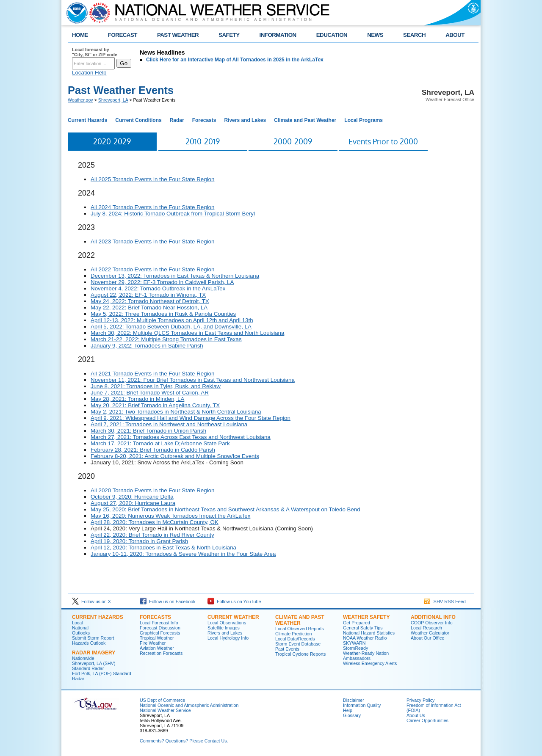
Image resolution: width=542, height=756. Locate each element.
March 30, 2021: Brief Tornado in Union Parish (148, 431)
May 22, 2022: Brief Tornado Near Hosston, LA (149, 308)
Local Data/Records (295, 639)
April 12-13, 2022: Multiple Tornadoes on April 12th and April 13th (172, 320)
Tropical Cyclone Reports (300, 654)
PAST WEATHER (178, 35)
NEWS (375, 35)
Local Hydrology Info (228, 638)
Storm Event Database (298, 644)
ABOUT (455, 35)
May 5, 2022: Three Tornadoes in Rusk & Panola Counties (163, 314)
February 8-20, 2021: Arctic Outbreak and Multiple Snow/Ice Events (175, 456)
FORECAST (123, 35)
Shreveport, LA (113, 100)
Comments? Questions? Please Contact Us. (184, 741)
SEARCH (414, 35)
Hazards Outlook (89, 643)
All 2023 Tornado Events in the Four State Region (152, 241)
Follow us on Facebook (168, 601)
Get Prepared (357, 623)
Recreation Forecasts (161, 653)
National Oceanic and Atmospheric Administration (189, 705)
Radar (177, 120)
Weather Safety (366, 617)
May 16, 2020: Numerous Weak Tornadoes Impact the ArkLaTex (170, 516)
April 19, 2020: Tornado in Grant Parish (139, 541)
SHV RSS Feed (445, 601)
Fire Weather (153, 643)
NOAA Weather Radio (365, 638)
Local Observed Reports (300, 629)
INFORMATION (278, 35)
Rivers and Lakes (245, 120)
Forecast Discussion (160, 628)
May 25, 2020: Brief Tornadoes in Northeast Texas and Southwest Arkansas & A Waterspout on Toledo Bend (225, 509)
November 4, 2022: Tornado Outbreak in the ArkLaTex (158, 288)
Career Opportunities (427, 720)
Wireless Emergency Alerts (370, 663)
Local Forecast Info (159, 623)
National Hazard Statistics (369, 633)
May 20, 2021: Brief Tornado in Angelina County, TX (155, 405)
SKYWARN (354, 643)
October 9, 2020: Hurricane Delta (132, 497)
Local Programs (364, 120)
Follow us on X (91, 601)
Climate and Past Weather (305, 120)
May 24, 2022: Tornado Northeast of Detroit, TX (150, 301)
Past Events (287, 649)
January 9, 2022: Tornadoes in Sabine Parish (147, 346)
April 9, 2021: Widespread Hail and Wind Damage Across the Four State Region (191, 418)
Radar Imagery (94, 653)
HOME (80, 35)
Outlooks (81, 633)
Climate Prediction (293, 634)
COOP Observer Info (432, 623)
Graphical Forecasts (160, 633)
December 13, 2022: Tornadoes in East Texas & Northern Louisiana (175, 276)
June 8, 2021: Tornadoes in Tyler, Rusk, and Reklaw (156, 386)
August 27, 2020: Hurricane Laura (133, 503)
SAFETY (229, 35)
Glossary (352, 715)
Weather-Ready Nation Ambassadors (366, 656)
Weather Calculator (430, 633)
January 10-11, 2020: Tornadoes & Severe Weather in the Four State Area (183, 554)
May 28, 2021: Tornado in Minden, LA (137, 399)
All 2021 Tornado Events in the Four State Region (152, 374)
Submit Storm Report (93, 638)
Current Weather (233, 617)
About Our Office (427, 638)
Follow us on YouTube (234, 601)
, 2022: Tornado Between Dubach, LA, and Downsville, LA (179, 327)
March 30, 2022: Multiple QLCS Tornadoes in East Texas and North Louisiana (187, 333)
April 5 (99, 327)
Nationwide (83, 658)
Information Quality (362, 705)
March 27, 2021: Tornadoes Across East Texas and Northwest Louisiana (181, 437)
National (80, 628)
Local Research (426, 628)
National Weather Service (165, 710)
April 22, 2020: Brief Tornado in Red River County (152, 535)
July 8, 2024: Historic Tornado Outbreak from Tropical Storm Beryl (173, 214)
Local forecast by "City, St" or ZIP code (95, 52)
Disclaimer (354, 700)
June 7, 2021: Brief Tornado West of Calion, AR (150, 393)
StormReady (355, 648)
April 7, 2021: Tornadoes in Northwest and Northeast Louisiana (169, 424)
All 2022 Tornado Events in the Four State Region (152, 269)
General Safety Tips (363, 628)
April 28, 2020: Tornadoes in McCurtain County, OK (155, 522)
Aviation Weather (157, 648)
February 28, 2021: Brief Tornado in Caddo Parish (153, 450)
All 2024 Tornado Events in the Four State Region (152, 207)
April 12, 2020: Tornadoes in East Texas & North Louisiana (163, 548)
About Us (416, 715)
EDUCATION (332, 35)
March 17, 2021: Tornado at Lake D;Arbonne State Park (160, 443)
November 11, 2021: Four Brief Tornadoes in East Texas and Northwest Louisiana (193, 380)
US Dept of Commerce (162, 700)
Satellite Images (224, 628)
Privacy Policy (420, 700)
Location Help (89, 73)
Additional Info (433, 617)
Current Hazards (87, 120)
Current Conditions (138, 120)
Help (348, 710)
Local (77, 623)
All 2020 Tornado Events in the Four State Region (152, 490)
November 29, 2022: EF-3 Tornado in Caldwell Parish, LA (162, 282)
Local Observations (227, 623)
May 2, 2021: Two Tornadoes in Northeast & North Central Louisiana (176, 412)
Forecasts (204, 120)
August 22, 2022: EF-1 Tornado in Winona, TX (148, 295)
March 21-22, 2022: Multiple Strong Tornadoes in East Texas (166, 339)
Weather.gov (80, 100)
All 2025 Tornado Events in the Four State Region (152, 179)
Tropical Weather (157, 638)
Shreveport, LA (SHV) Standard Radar (94, 666)
